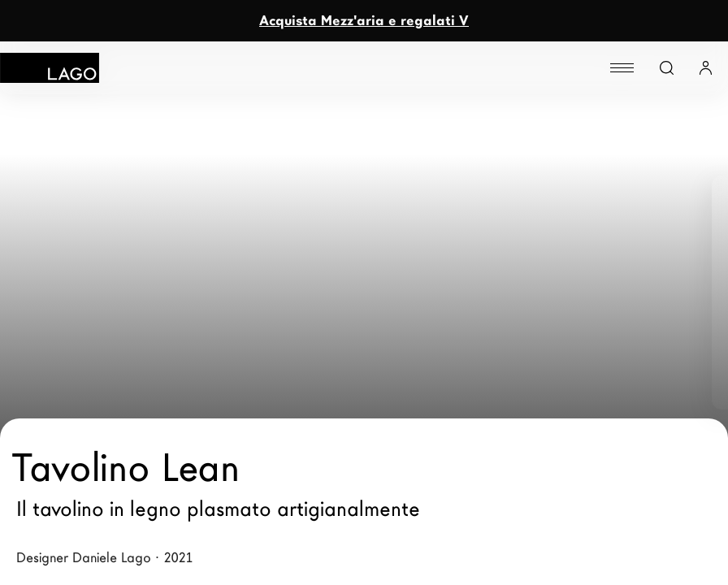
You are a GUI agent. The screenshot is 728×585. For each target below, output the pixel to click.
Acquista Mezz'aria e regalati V (364, 21)
